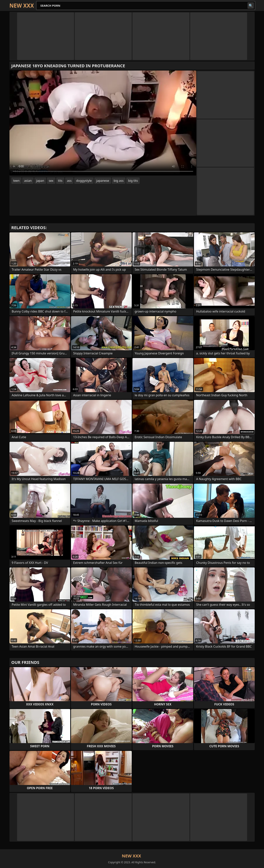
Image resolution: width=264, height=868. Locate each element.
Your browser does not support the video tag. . (103, 123)
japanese (103, 181)
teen (17, 181)
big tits (133, 181)
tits (60, 181)
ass (69, 181)
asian (28, 181)
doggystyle (84, 181)
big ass (119, 181)
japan (40, 181)
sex (51, 181)
